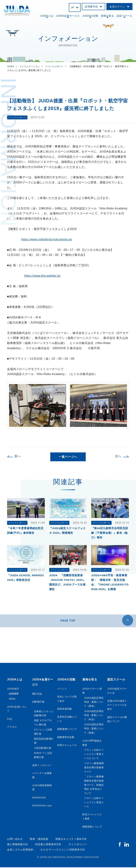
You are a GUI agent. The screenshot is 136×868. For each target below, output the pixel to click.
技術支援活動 (65, 710)
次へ (118, 456)
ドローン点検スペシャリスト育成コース (94, 803)
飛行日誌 (37, 694)
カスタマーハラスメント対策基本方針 (63, 850)
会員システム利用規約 (20, 850)
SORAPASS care (42, 806)
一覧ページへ (68, 457)
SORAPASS (39, 798)
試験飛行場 (38, 702)
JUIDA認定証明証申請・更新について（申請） (94, 716)
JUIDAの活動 (90, 16)
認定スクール (125, 16)
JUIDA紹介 (13, 689)
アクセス (12, 728)
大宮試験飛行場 (43, 749)
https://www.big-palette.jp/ (42, 276)
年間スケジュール (67, 746)
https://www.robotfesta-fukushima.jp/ (47, 239)
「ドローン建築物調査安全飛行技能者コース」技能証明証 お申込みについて (94, 786)
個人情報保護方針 (18, 845)
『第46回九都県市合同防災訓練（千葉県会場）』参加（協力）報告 (110, 533)
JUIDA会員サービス (68, 16)
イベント (62, 689)
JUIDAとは (47, 16)
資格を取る (107, 16)
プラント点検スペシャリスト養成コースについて (94, 755)
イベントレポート (17, 117)
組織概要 (14, 694)
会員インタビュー (42, 766)
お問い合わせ (15, 840)
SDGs (12, 699)
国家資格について (92, 827)
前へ (18, 456)
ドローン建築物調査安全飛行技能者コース (94, 768)
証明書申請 (91, 7)
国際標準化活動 (66, 738)
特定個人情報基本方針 (48, 845)
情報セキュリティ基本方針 (71, 840)
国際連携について (67, 730)
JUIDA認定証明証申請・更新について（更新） (94, 729)
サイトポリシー (78, 845)
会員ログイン (117, 7)
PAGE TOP (68, 621)
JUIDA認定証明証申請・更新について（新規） (94, 703)
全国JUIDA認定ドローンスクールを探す (117, 706)
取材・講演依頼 (39, 840)
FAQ (10, 720)
